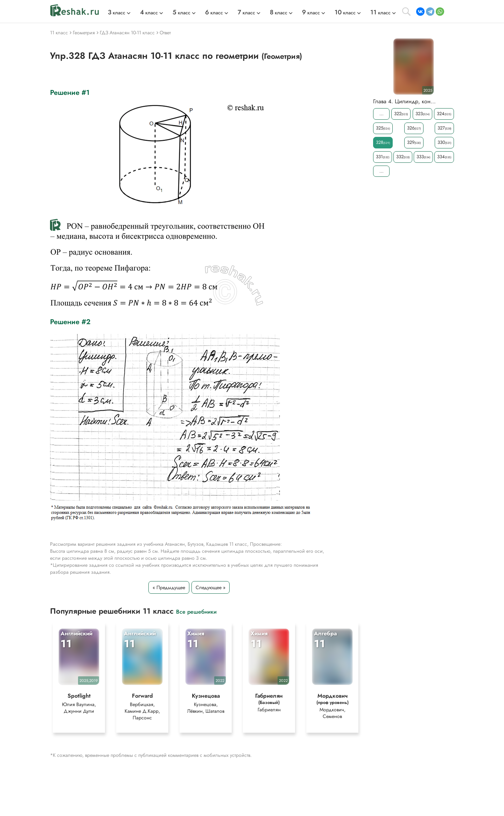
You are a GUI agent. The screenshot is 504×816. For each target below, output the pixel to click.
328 (383, 142)
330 (444, 142)
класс (117, 13)
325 (383, 128)
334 (444, 157)
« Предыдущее (169, 587)
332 (403, 157)
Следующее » (211, 587)
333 (423, 157)
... (381, 114)
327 (444, 128)
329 (414, 142)
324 (444, 114)
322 (401, 114)
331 (383, 157)
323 (422, 114)
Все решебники (196, 611)
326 (414, 128)
